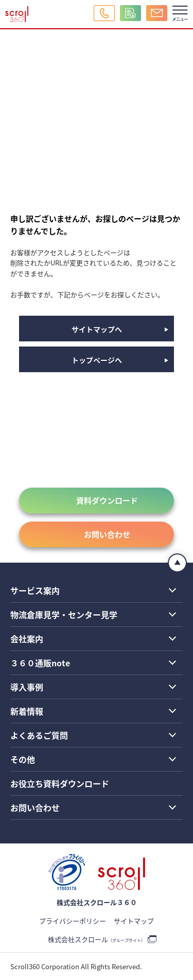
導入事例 (27, 687)
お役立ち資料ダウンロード (60, 783)
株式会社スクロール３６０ (97, 902)
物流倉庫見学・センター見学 (64, 614)
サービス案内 (35, 590)
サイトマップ (134, 921)
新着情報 (27, 711)
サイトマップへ (97, 329)
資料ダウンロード (107, 500)
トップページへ (97, 360)
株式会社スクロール (97, 939)
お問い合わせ (107, 534)
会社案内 (27, 639)
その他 (23, 759)
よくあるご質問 (39, 735)
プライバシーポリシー (73, 921)
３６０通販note (40, 663)
